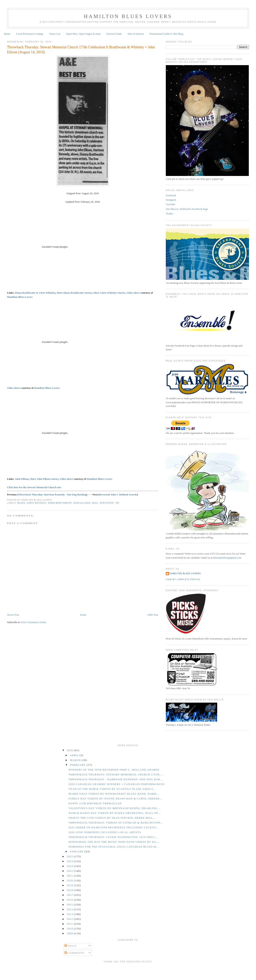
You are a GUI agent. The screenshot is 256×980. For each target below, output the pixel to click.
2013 (70, 914)
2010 (70, 929)
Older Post (153, 615)
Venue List (55, 34)
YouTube (170, 204)
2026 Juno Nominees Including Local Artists (105, 832)
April (75, 755)
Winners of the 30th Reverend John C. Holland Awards (114, 770)
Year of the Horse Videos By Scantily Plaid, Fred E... (112, 789)
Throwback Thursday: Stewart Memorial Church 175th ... (116, 774)
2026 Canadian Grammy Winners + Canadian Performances (116, 784)
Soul (95, 503)
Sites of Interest (136, 34)
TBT (117, 503)
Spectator (107, 503)
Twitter (169, 214)
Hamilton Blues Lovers (128, 16)
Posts (71, 946)
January (77, 851)
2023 (70, 866)
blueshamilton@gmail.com (227, 558)
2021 (70, 876)
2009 (70, 933)
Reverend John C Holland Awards (118, 495)
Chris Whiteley (36, 503)
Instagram (171, 200)
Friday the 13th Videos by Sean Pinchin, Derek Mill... (112, 818)
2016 (70, 900)
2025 (70, 856)
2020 (70, 880)
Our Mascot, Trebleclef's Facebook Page (187, 209)
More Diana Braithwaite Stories (74, 293)
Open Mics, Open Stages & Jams (83, 34)
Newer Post (13, 615)
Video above (133, 293)
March (76, 760)
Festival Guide (114, 34)
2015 (70, 905)
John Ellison (22, 479)
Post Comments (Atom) (34, 622)
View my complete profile (183, 579)
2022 (70, 871)
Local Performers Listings (30, 34)
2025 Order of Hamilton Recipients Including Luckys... (113, 827)
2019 (70, 885)
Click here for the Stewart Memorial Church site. (34, 487)
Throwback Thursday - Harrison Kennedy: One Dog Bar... (116, 779)
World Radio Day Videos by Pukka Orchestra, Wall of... (114, 813)
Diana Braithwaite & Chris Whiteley (35, 293)
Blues (21, 503)
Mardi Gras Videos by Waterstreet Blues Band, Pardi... (114, 794)
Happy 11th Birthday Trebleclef (95, 803)
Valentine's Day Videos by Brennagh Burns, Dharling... (114, 808)
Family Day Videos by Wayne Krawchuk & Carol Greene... (115, 799)
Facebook (171, 195)
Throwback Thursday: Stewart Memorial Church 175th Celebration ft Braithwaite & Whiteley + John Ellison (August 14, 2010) (81, 50)
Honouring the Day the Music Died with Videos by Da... (114, 842)
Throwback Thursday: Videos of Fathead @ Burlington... (116, 823)
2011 (70, 924)
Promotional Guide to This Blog (166, 34)
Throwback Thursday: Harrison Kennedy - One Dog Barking (52, 495)
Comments (74, 953)
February (78, 765)
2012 (70, 919)
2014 (70, 909)
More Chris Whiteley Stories (109, 293)
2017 (70, 895)
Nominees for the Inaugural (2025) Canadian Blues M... (114, 847)
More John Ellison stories (44, 479)
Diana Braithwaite (60, 503)
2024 (70, 861)
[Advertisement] (128, 971)
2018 (70, 890)
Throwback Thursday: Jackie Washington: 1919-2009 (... (113, 837)
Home (7, 34)
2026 (70, 750)
